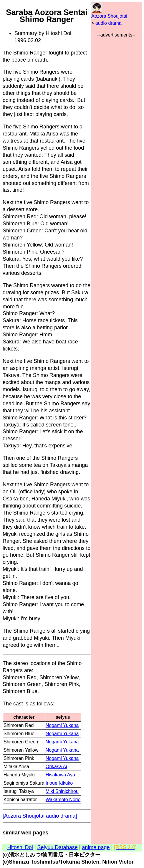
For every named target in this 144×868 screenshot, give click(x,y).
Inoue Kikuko (59, 783)
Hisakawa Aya (60, 775)
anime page (96, 847)
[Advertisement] (116, 127)
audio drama (109, 23)
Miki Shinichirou (62, 791)
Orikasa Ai (56, 767)
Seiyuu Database (58, 847)
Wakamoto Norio (63, 800)
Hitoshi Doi (20, 847)
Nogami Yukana (62, 725)
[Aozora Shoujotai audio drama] (40, 816)
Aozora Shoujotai (109, 16)
